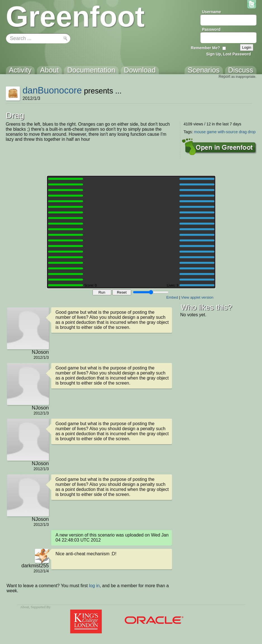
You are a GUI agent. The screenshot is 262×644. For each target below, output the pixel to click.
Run (102, 292)
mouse (200, 132)
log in (94, 586)
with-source (228, 132)
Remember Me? (206, 48)
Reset (122, 292)
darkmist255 (35, 566)
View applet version (197, 297)
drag (243, 132)
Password (211, 29)
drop (252, 132)
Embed (172, 297)
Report (225, 76)
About (25, 607)
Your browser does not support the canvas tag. (131, 232)
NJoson (40, 352)
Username (212, 12)
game (212, 132)
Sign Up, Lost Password (228, 54)
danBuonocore (52, 90)
